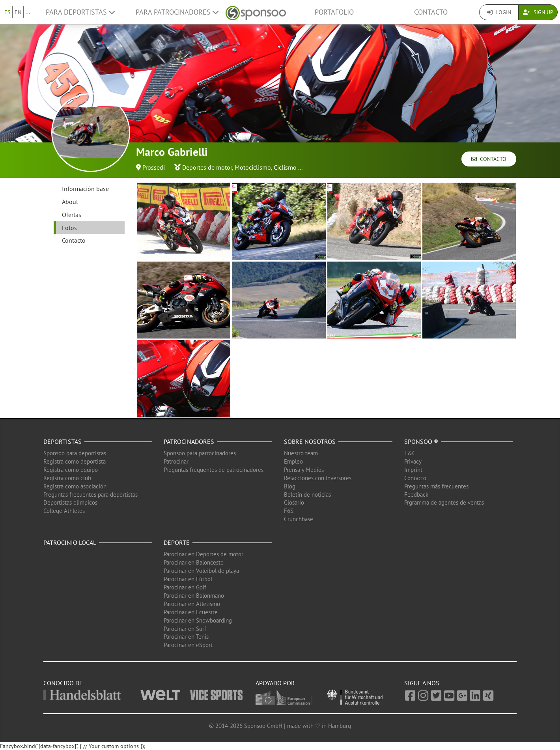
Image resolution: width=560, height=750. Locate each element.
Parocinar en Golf (185, 587)
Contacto (431, 12)
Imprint (413, 470)
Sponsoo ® (421, 441)
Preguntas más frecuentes (436, 486)
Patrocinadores (189, 441)
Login (499, 12)
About (70, 202)
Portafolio (334, 12)
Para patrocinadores (177, 12)
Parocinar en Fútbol (188, 579)
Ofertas (72, 215)
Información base (85, 189)
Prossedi (154, 167)
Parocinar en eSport (188, 645)
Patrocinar (176, 461)
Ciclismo (285, 167)
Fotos (69, 228)
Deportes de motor (207, 167)
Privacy (413, 461)
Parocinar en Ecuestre (191, 612)
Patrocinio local (70, 542)
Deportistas (63, 441)
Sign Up (538, 12)
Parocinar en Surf (185, 629)
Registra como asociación (75, 486)
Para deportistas (80, 12)
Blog (290, 486)
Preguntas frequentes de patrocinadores (214, 470)
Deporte (177, 542)
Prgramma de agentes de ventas (444, 502)
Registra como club (67, 478)
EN (18, 12)
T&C (410, 453)
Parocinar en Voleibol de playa (201, 571)
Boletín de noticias (307, 495)
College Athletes (64, 511)
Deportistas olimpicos (70, 502)
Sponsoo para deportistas (75, 453)
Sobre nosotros (310, 441)
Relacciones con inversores (318, 478)
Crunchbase (299, 519)
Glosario (294, 502)
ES (7, 12)
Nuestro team (301, 453)
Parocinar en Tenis (186, 637)
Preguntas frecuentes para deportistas (91, 495)
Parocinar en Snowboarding (198, 620)
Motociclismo (253, 167)
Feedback (416, 495)
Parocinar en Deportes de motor (203, 554)
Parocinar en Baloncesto (194, 562)
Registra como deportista (75, 461)
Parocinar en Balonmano (194, 596)
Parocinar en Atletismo (192, 604)
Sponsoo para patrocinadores (200, 453)
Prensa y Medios (304, 470)
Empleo (293, 461)
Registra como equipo (71, 470)
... (28, 12)
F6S (289, 511)
